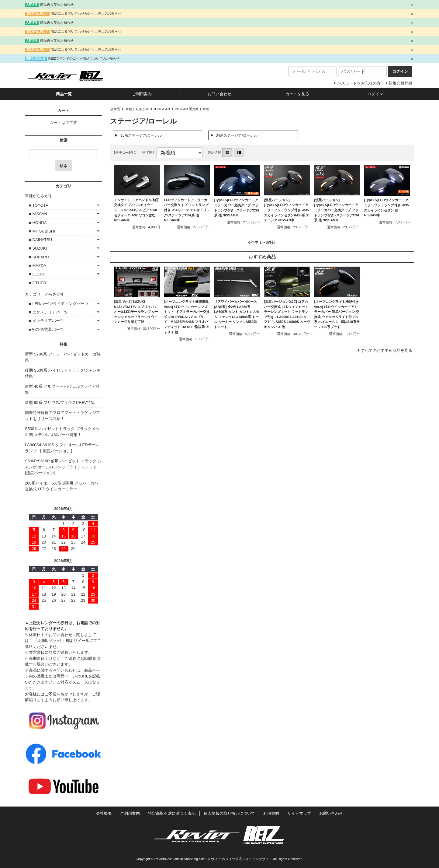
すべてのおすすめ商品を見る (387, 350)
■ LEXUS (37, 274)
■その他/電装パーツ (46, 329)
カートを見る (297, 94)
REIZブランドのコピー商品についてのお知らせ (84, 58)
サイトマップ (299, 813)
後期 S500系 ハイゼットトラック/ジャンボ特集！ (63, 373)
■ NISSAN (162, 109)
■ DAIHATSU (40, 240)
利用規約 (271, 813)
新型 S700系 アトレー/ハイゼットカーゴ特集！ (63, 357)
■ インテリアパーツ (46, 321)
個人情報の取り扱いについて (229, 813)
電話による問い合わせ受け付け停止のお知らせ (86, 13)
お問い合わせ (219, 94)
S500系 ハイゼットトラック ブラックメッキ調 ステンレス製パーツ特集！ (62, 432)
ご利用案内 (142, 94)
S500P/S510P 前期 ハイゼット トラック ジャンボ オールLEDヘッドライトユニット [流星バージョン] (63, 467)
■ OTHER (38, 283)
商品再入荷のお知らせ (57, 5)
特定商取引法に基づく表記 (172, 813)
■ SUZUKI (38, 248)
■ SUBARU (39, 257)
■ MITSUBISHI (42, 231)
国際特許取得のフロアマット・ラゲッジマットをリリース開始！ (62, 416)
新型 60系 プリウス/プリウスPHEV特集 (60, 402)
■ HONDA (38, 223)
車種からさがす (137, 109)
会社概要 (104, 813)
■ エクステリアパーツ (48, 312)
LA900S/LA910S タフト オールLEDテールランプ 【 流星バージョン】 (62, 448)
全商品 (115, 109)
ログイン (375, 94)
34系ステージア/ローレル (237, 135)
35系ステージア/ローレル (141, 135)
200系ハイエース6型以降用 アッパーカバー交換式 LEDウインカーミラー (64, 486)
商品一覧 (64, 94)
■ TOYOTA (38, 205)
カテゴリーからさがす (45, 294)
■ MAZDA (38, 266)
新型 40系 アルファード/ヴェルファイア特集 (62, 389)
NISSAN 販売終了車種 (192, 109)
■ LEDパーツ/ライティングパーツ (59, 304)
